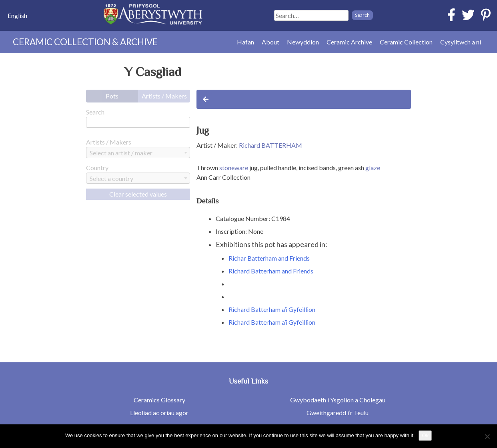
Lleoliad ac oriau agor (159, 413)
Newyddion (303, 42)
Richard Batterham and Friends (271, 271)
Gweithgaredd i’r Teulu (338, 413)
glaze (373, 168)
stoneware (234, 168)
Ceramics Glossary (159, 400)
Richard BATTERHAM (271, 145)
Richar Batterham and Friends (269, 258)
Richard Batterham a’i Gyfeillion (272, 309)
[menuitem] (17, 15)
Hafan (245, 42)
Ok (425, 435)
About (271, 42)
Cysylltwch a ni (461, 42)
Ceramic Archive (349, 42)
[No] (487, 436)
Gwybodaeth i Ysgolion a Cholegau (338, 400)
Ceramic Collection (406, 42)
